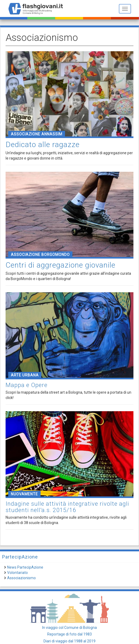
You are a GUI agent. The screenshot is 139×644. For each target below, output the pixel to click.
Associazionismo (21, 578)
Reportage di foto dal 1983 (69, 634)
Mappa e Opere (27, 385)
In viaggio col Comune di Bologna (69, 628)
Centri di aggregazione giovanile (60, 265)
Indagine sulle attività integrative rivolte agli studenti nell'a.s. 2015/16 (67, 507)
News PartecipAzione (25, 567)
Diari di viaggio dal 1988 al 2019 (69, 641)
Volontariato (18, 573)
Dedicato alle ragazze (43, 145)
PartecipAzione (20, 557)
